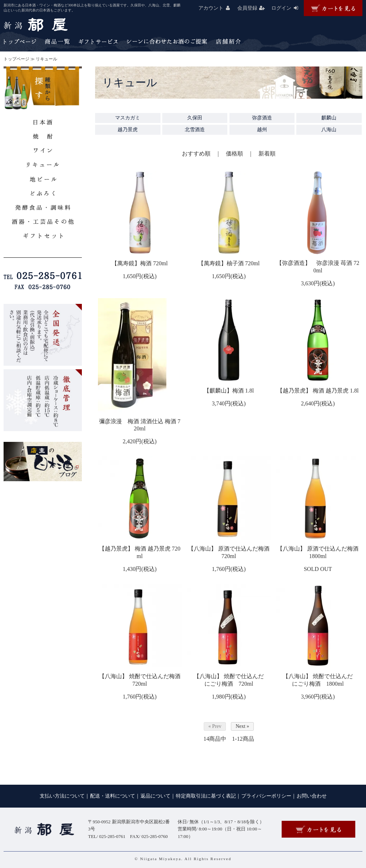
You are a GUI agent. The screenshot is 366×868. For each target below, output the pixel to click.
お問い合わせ (312, 796)
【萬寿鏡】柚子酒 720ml (229, 263)
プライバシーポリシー (266, 796)
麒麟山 (329, 118)
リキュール (46, 59)
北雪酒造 (195, 130)
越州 (262, 130)
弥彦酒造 (262, 118)
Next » (242, 726)
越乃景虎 (128, 130)
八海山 (329, 130)
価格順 (234, 154)
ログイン (288, 8)
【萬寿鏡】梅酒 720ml (140, 263)
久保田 (195, 118)
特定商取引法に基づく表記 (206, 796)
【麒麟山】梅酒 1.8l (229, 391)
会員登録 (254, 8)
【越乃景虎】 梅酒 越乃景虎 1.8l (318, 391)
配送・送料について (113, 796)
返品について (155, 796)
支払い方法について (62, 796)
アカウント (217, 8)
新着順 (267, 154)
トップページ (16, 59)
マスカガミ (128, 118)
